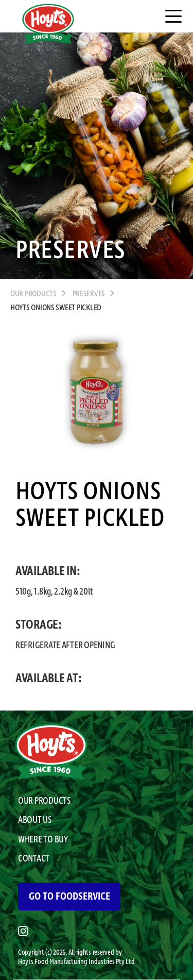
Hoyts (26, 962)
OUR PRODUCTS (33, 294)
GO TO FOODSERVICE (69, 897)
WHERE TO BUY (43, 840)
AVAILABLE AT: (49, 679)
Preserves (89, 294)
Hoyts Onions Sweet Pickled (56, 308)
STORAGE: (39, 625)
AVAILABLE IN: (48, 571)
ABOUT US (35, 820)
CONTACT (34, 859)
